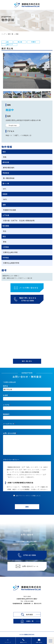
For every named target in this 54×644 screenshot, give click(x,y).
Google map (13, 125)
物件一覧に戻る (27, 361)
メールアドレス (9, 424)
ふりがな (6, 405)
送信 (27, 507)
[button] (7, 67)
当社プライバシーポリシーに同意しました (28, 496)
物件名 (5, 386)
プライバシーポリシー (11, 460)
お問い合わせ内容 (9, 433)
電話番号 (6, 414)
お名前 (5, 395)
